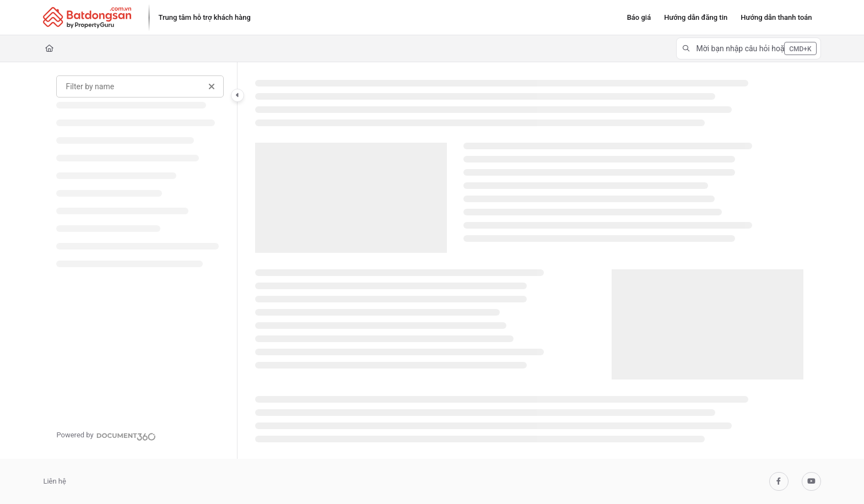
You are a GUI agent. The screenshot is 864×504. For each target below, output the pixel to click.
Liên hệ (55, 481)
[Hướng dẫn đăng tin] (696, 18)
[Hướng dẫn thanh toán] (776, 18)
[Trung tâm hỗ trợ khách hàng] (204, 18)
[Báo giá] (639, 18)
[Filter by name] (140, 86)
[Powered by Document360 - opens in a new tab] (106, 435)
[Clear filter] (212, 86)
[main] (529, 261)
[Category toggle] (237, 95)
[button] (748, 48)
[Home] (49, 48)
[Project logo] (87, 18)
